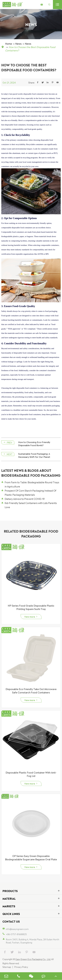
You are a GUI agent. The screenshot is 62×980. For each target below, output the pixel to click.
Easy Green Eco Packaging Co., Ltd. (33, 959)
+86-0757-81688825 (16, 934)
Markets (9, 906)
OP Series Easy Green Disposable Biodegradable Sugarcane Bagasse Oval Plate (31, 857)
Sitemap (7, 967)
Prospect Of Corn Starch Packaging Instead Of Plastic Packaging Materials (29, 492)
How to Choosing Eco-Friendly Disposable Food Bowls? (34, 444)
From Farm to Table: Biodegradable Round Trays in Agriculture (30, 484)
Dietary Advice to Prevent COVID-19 (23, 499)
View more (31, 617)
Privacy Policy (21, 967)
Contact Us (11, 921)
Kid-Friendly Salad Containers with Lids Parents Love (29, 505)
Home (9, 43)
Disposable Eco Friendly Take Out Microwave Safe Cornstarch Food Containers (31, 691)
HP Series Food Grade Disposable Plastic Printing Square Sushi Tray (31, 607)
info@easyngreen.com (17, 929)
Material (9, 898)
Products (10, 891)
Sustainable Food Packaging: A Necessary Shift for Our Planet (34, 455)
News (18, 43)
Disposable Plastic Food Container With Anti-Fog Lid (31, 774)
